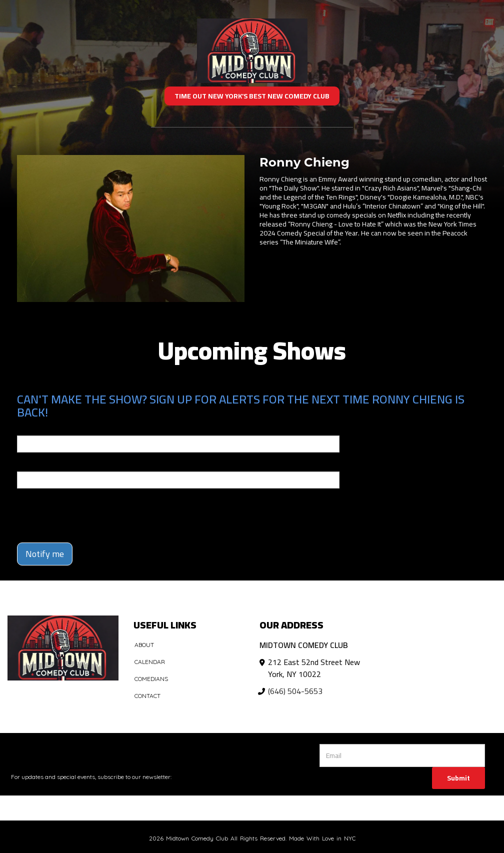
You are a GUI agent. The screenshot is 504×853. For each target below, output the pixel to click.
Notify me (45, 554)
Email (26, 428)
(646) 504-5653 (295, 691)
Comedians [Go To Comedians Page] (151, 679)
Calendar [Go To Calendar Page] (150, 662)
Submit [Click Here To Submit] (458, 778)
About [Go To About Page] (144, 645)
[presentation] (75, 511)
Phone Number (41, 464)
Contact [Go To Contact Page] (147, 696)
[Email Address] (402, 755)
